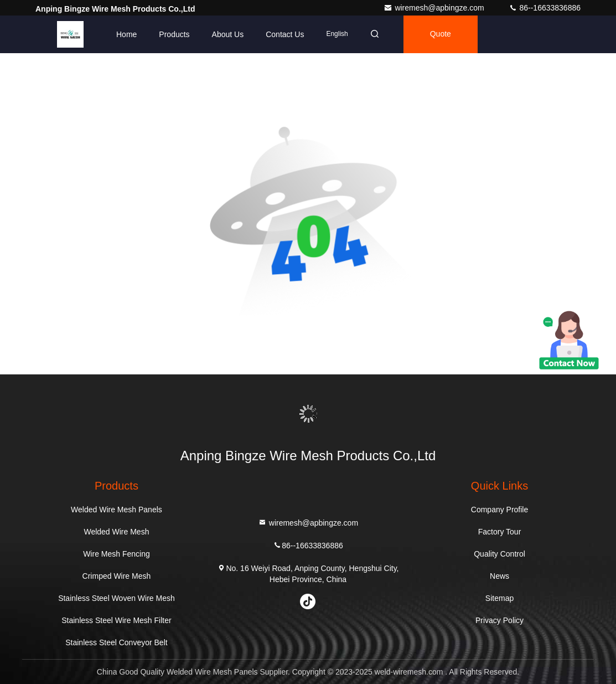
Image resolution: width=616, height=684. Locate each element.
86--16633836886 (545, 8)
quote (441, 34)
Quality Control (499, 554)
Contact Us (285, 34)
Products (174, 34)
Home (126, 34)
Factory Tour (500, 532)
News (499, 576)
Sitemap (499, 598)
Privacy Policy (499, 620)
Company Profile (500, 510)
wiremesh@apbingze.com (435, 8)
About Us (228, 34)
